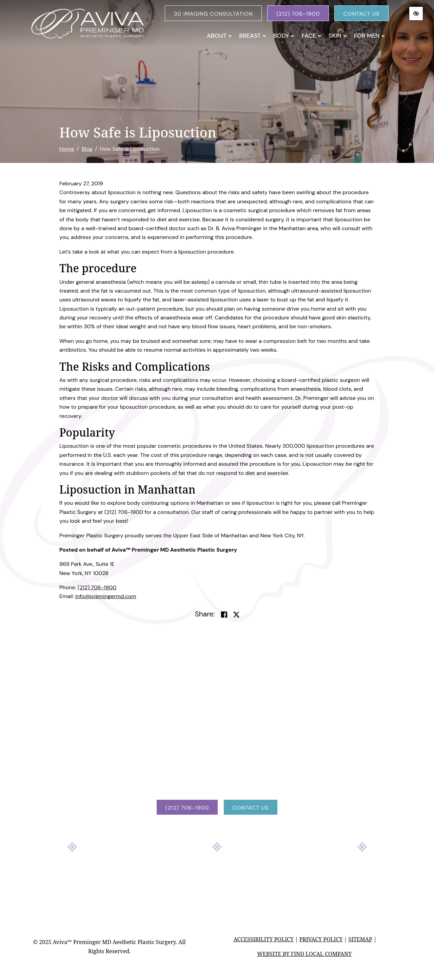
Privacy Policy (321, 939)
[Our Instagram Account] (217, 874)
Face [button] (311, 36)
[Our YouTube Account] (235, 874)
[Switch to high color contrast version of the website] (416, 14)
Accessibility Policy (264, 939)
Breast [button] (253, 36)
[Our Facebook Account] (199, 874)
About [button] (219, 36)
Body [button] (284, 36)
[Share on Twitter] (236, 615)
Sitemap (360, 939)
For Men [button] (370, 36)
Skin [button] (338, 36)
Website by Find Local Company (304, 954)
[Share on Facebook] (224, 615)
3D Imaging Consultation (213, 14)
